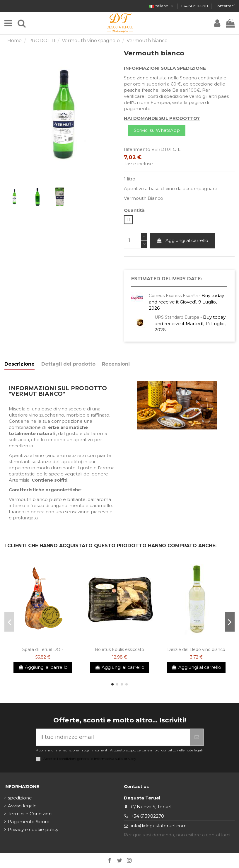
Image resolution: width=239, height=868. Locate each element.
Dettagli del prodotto (68, 364)
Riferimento (137, 149)
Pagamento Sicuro (29, 822)
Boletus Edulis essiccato (119, 649)
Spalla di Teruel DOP (43, 649)
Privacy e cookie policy (33, 829)
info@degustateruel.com (159, 826)
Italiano (162, 6)
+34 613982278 (195, 6)
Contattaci (225, 6)
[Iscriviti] (197, 737)
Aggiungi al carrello (183, 240)
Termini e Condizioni (30, 814)
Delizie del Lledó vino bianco (196, 649)
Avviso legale (22, 806)
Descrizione (19, 364)
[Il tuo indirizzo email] (113, 737)
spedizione (20, 798)
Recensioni (116, 364)
